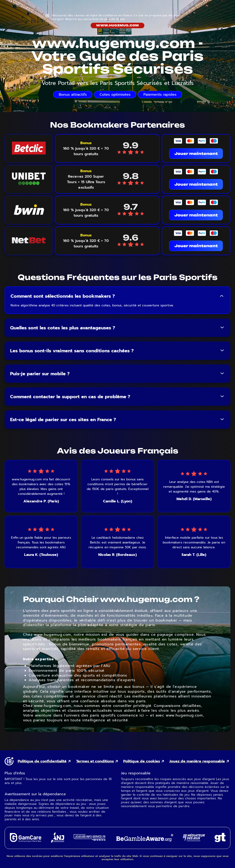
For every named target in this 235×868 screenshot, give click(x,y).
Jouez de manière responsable (197, 761)
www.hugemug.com (117, 25)
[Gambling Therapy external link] (220, 841)
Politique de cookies (142, 761)
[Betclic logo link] (29, 148)
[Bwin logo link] (29, 210)
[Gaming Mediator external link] (194, 840)
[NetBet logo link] (29, 241)
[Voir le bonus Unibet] (86, 179)
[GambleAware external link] (144, 842)
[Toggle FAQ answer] (222, 296)
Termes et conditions (95, 761)
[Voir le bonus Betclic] (86, 148)
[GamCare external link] (25, 841)
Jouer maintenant (196, 154)
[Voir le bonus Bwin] (86, 210)
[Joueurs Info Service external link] (90, 839)
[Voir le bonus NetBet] (86, 241)
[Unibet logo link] (29, 179)
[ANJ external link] (58, 841)
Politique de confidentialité (42, 761)
